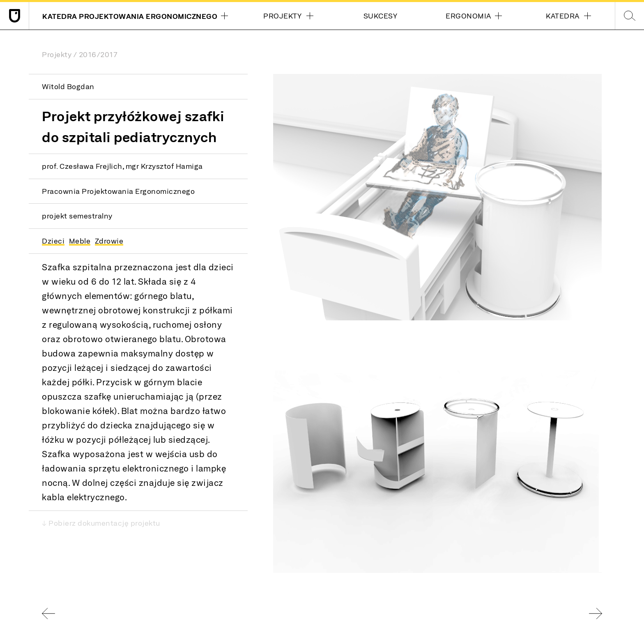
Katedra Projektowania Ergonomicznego (129, 17)
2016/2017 (98, 54)
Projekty (57, 54)
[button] (437, 197)
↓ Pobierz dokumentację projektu (101, 523)
